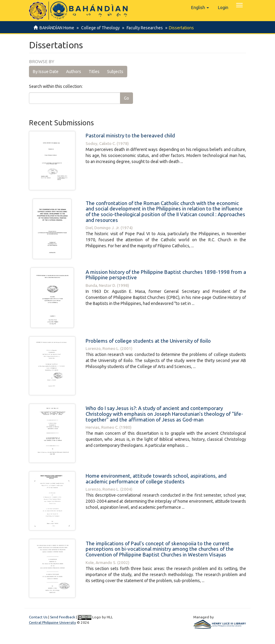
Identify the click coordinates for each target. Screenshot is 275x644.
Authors (74, 72)
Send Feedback (63, 617)
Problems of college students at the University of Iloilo (148, 341)
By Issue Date (46, 72)
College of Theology (100, 28)
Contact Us (38, 617)
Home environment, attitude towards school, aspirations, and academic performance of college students (156, 479)
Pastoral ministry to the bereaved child (130, 135)
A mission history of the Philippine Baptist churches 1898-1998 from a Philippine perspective (166, 275)
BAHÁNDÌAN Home (57, 28)
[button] (200, 8)
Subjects (115, 72)
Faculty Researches (143, 28)
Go (126, 98)
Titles (94, 72)
